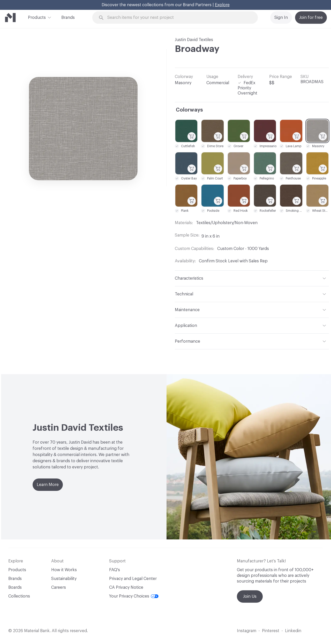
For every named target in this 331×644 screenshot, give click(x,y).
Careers (59, 587)
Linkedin (293, 631)
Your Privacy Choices (134, 596)
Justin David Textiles (194, 40)
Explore (222, 5)
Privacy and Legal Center (133, 579)
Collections (19, 596)
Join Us (250, 596)
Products (37, 17)
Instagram (247, 631)
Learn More (48, 485)
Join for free (311, 18)
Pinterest (271, 631)
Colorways (189, 110)
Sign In (281, 18)
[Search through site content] (178, 18)
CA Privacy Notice (126, 587)
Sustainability (64, 579)
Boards (15, 587)
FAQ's (115, 570)
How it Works (64, 570)
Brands (68, 18)
